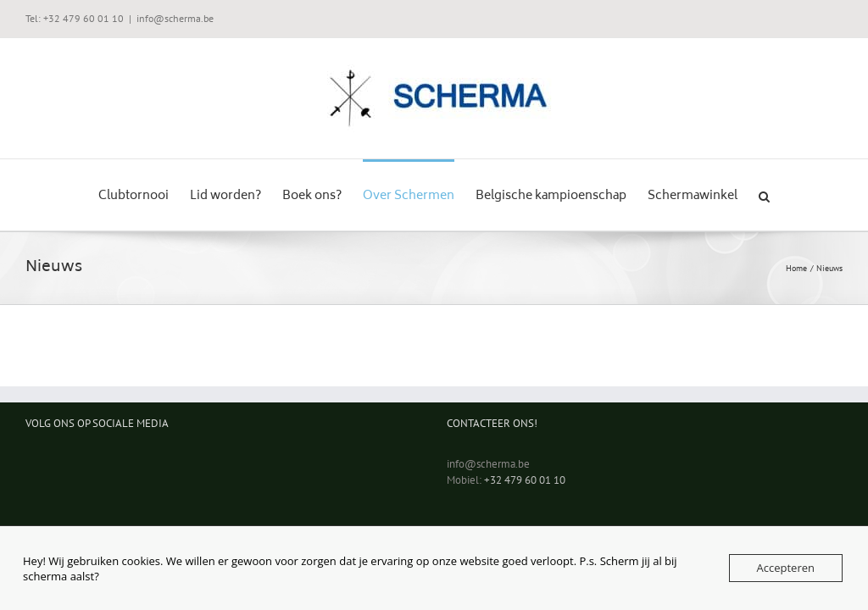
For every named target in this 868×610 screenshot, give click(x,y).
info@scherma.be (175, 18)
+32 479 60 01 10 (525, 480)
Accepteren (786, 568)
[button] (764, 195)
